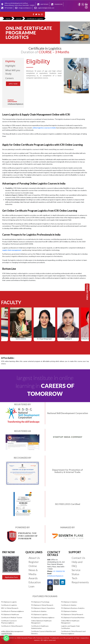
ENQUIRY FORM (87, 292)
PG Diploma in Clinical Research (42, 605)
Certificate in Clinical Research (12, 626)
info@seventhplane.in (56, 576)
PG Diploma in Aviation (69, 611)
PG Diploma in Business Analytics (73, 608)
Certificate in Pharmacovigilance (12, 611)
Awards (33, 578)
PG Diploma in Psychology (40, 602)
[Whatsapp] (6, 638)
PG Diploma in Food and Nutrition (73, 617)
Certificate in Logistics (9, 605)
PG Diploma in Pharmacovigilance (43, 617)
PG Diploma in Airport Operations (43, 608)
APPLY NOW (13, 84)
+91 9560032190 (59, 571)
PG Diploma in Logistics (39, 614)
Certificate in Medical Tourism (12, 617)
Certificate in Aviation (69, 605)
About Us (34, 558)
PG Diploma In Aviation (69, 602)
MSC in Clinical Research (10, 608)
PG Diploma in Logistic (9, 602)
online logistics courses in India (44, 128)
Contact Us (78, 558)
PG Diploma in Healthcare (10, 614)
